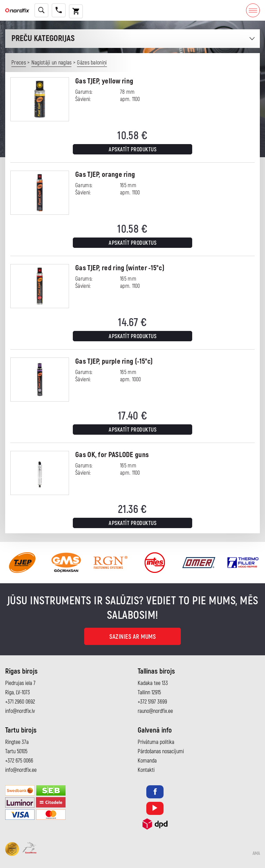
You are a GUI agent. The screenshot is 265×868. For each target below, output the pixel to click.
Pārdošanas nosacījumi (161, 751)
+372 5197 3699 (152, 702)
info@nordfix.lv (20, 711)
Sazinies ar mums (132, 637)
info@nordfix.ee (21, 770)
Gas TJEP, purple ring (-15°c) (114, 361)
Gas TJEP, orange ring (105, 175)
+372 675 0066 (19, 761)
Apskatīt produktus (132, 150)
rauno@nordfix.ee (155, 711)
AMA (256, 854)
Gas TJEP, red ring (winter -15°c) (120, 268)
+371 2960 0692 (20, 702)
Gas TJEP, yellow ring (104, 81)
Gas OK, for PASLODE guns (112, 455)
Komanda (147, 761)
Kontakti (146, 770)
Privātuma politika (156, 742)
